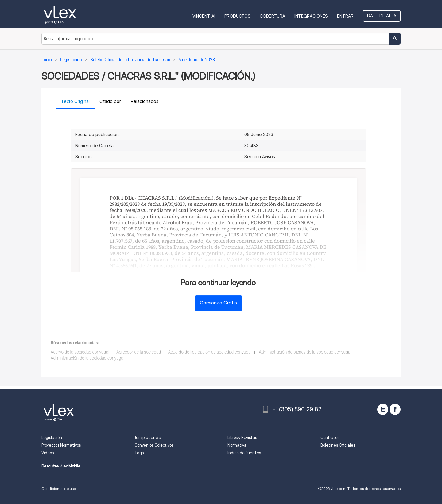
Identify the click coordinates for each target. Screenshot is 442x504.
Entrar (345, 16)
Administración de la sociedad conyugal (87, 358)
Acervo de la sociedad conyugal (80, 352)
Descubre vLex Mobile (61, 466)
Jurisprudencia (148, 438)
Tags (139, 453)
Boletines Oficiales (338, 445)
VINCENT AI (204, 16)
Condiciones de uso (59, 488)
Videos (48, 453)
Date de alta (382, 16)
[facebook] (395, 409)
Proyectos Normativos (61, 445)
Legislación (52, 438)
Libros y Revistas (242, 438)
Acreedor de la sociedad (139, 352)
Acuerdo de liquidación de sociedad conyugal (210, 352)
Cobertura (272, 16)
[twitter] (383, 409)
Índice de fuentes (244, 453)
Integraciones (311, 16)
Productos (237, 16)
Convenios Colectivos (154, 445)
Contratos (330, 438)
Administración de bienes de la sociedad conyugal (305, 352)
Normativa (237, 445)
